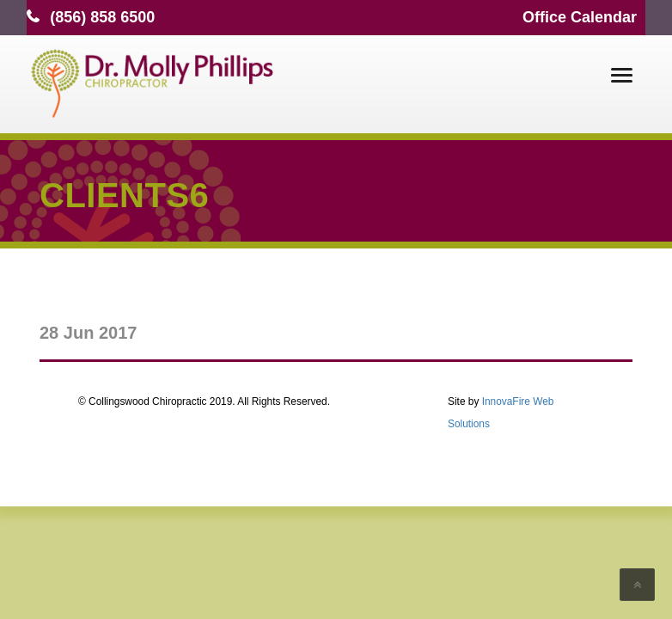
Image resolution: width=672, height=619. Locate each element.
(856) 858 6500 (102, 17)
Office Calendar (580, 17)
